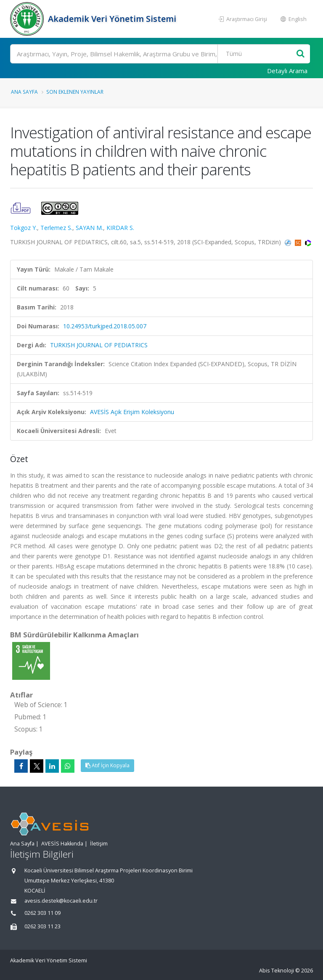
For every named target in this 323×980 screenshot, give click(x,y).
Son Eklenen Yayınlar (75, 92)
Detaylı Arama (287, 71)
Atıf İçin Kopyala (107, 765)
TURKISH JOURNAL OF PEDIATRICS (99, 345)
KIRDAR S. (120, 228)
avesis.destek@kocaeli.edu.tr (61, 901)
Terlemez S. (56, 228)
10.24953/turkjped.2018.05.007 (105, 326)
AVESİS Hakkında (62, 844)
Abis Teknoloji (277, 971)
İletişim (99, 844)
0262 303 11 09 (42, 913)
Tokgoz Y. (24, 228)
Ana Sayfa (24, 92)
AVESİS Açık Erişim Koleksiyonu (132, 412)
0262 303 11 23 (42, 926)
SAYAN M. (89, 228)
